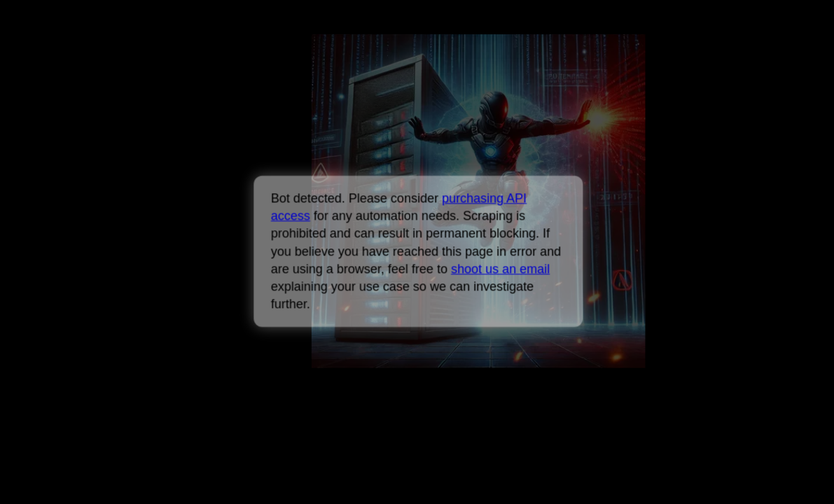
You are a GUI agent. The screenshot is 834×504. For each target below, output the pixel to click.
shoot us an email (500, 269)
